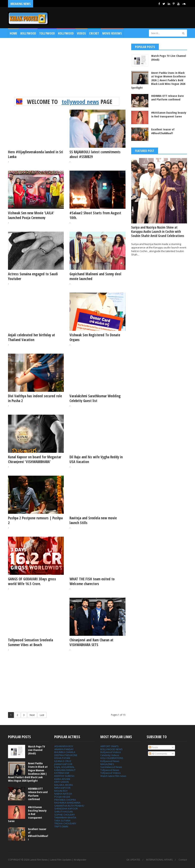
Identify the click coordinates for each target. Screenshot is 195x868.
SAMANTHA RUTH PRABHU (69, 806)
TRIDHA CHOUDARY (65, 823)
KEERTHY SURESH (64, 776)
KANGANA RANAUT (65, 770)
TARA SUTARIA (62, 821)
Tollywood (47, 33)
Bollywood (28, 33)
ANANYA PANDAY (64, 749)
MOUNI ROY (61, 791)
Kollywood (66, 33)
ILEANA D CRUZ (63, 761)
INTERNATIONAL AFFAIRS (159, 860)
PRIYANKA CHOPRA (65, 800)
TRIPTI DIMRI (61, 826)
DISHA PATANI (62, 758)
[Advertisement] (67, 70)
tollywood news (80, 102)
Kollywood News (110, 761)
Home (13, 33)
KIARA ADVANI (62, 779)
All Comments (158, 754)
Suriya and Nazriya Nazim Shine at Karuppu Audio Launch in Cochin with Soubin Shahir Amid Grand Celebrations (158, 232)
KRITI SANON (62, 782)
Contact (183, 860)
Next (32, 715)
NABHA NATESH (63, 794)
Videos (81, 33)
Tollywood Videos (111, 773)
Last (42, 715)
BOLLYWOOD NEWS (111, 749)
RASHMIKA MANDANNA (67, 803)
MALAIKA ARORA (64, 785)
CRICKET (94, 33)
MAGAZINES (107, 764)
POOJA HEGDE (62, 797)
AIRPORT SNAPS (109, 746)
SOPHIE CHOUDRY (65, 815)
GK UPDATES (133, 860)
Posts (153, 747)
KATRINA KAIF (62, 773)
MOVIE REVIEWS (112, 33)
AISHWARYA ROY (64, 746)
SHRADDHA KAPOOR (66, 809)
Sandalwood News (111, 767)
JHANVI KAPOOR (63, 764)
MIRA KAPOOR (62, 788)
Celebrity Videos (110, 755)
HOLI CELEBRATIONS (112, 758)
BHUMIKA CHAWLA (65, 752)
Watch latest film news (113, 776)
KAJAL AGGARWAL (64, 767)
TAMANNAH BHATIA (65, 817)
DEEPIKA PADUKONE (66, 755)
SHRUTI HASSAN (64, 812)
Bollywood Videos (111, 752)
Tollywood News (110, 770)
